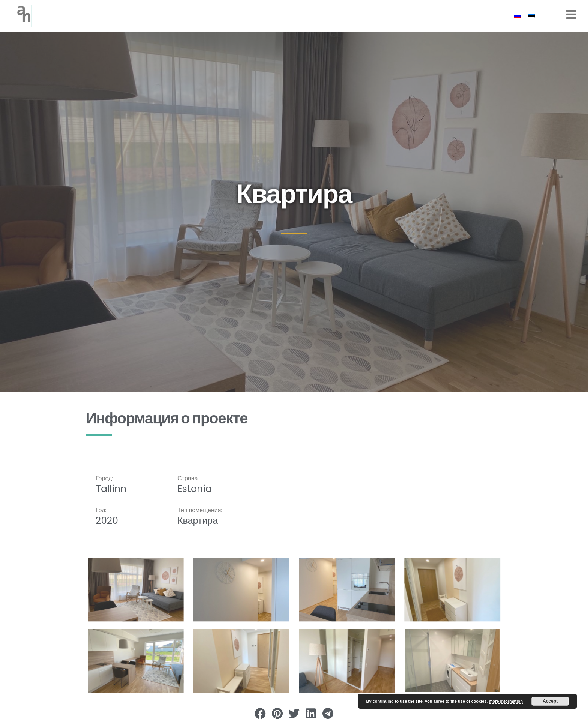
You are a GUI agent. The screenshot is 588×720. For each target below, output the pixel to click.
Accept (550, 701)
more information (505, 701)
